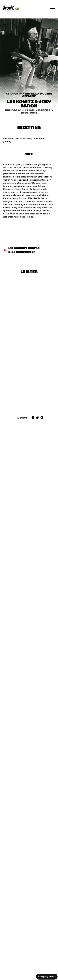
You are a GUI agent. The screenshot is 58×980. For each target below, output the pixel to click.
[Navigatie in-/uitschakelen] (53, 8)
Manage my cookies (47, 977)
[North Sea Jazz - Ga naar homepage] (11, 8)
